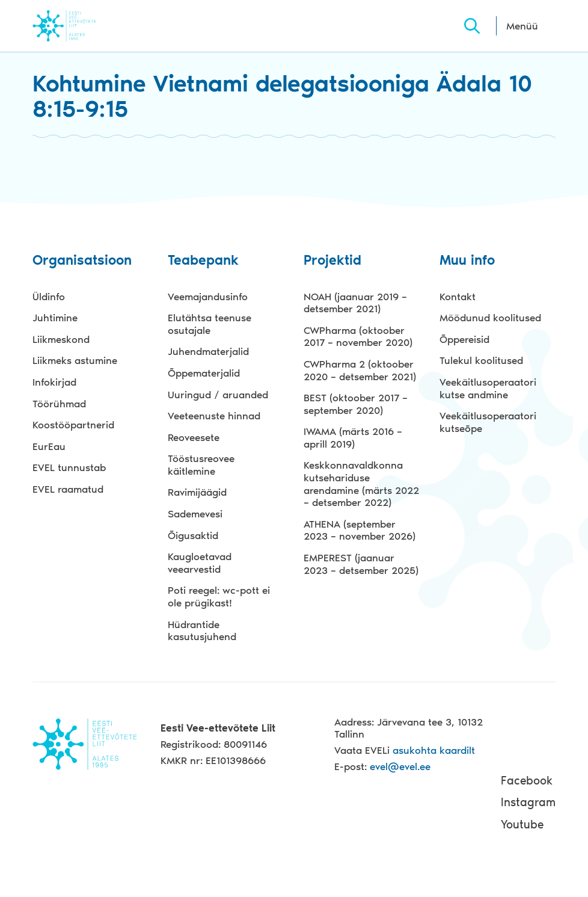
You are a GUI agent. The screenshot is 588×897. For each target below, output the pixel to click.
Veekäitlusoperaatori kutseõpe (488, 422)
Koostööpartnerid (73, 425)
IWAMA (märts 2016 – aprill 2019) (353, 438)
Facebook (527, 781)
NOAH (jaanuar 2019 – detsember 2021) (355, 303)
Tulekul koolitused (481, 360)
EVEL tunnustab (69, 467)
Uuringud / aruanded (218, 395)
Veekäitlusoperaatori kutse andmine (488, 388)
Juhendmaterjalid (208, 351)
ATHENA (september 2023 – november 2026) (360, 530)
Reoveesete (194, 437)
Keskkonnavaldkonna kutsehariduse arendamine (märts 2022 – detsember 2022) (361, 484)
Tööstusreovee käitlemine (201, 465)
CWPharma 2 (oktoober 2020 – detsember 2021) (360, 370)
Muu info (467, 261)
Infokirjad (54, 382)
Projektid (332, 261)
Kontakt (458, 297)
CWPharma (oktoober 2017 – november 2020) (358, 337)
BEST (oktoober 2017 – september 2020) (356, 404)
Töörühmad (59, 404)
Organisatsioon (82, 261)
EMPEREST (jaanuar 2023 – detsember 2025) (361, 564)
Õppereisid (464, 339)
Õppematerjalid (204, 373)
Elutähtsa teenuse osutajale (210, 324)
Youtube (522, 825)
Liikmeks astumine (75, 360)
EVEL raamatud (68, 489)
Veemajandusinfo (208, 297)
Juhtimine (55, 318)
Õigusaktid (193, 535)
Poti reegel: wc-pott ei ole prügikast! (219, 596)
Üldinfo (49, 297)
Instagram (528, 802)
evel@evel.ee (400, 766)
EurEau (49, 446)
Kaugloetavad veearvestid (200, 563)
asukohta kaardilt (434, 750)
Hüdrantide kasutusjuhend (202, 631)
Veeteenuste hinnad (214, 416)
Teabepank (203, 261)
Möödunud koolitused (490, 318)
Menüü (522, 26)
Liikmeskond (61, 339)
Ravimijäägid (197, 492)
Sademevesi (195, 514)
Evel (81, 26)
